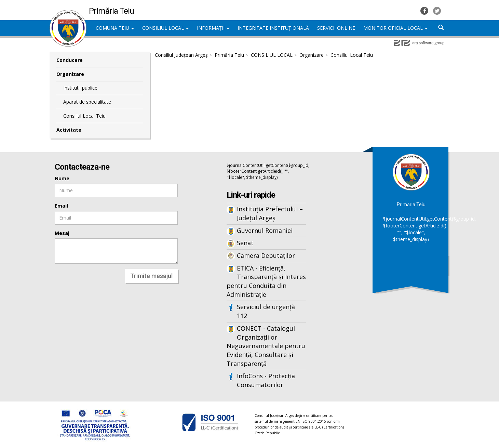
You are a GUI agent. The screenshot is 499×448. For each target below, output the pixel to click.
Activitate (69, 130)
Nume (62, 178)
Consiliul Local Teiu (84, 116)
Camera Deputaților (266, 255)
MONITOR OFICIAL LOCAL (395, 28)
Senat (245, 243)
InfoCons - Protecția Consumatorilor (266, 380)
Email (61, 206)
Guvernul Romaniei (265, 230)
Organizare (70, 74)
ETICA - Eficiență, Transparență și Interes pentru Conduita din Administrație (266, 281)
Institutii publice (80, 88)
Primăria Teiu (229, 55)
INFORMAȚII (213, 28)
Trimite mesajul (151, 276)
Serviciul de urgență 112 (266, 311)
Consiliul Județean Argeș (181, 55)
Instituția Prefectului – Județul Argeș (270, 213)
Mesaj (62, 233)
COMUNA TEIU (115, 28)
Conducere (70, 60)
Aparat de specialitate (87, 102)
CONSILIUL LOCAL (165, 28)
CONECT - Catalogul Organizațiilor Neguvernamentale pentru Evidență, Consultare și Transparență (266, 346)
